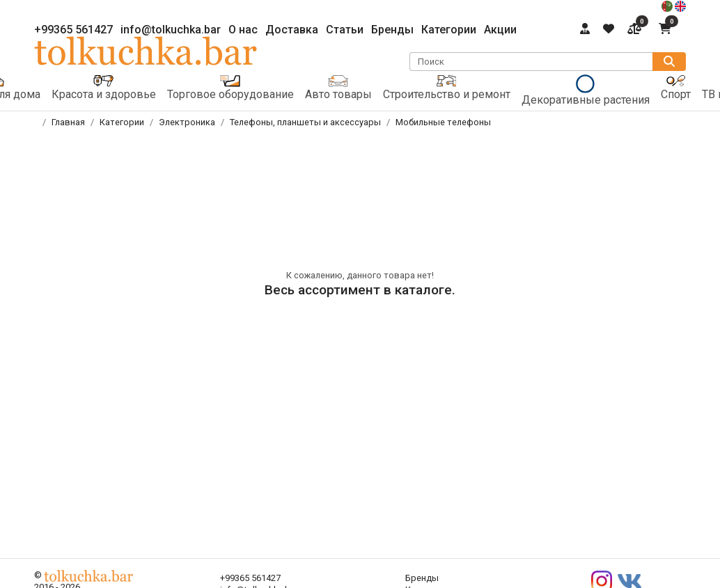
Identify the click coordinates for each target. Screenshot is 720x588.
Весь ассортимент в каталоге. (360, 290)
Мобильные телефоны (443, 122)
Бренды (392, 30)
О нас (243, 30)
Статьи (345, 30)
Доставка (292, 30)
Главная (68, 122)
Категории (449, 30)
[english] (680, 5)
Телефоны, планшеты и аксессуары (305, 122)
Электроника (187, 122)
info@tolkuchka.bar (171, 30)
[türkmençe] (668, 5)
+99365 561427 (73, 30)
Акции (500, 30)
